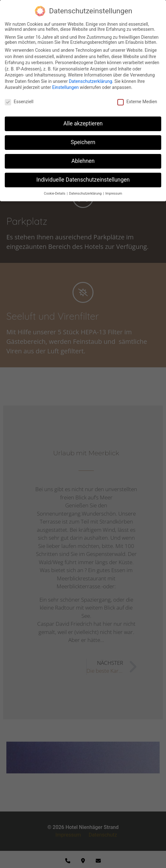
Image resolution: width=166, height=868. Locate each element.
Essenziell (19, 102)
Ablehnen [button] (83, 161)
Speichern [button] (83, 142)
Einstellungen (66, 87)
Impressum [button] (114, 194)
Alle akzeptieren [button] (83, 124)
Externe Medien (137, 102)
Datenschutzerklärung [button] (86, 194)
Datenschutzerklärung (90, 81)
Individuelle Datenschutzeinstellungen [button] (83, 180)
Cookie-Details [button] (55, 194)
